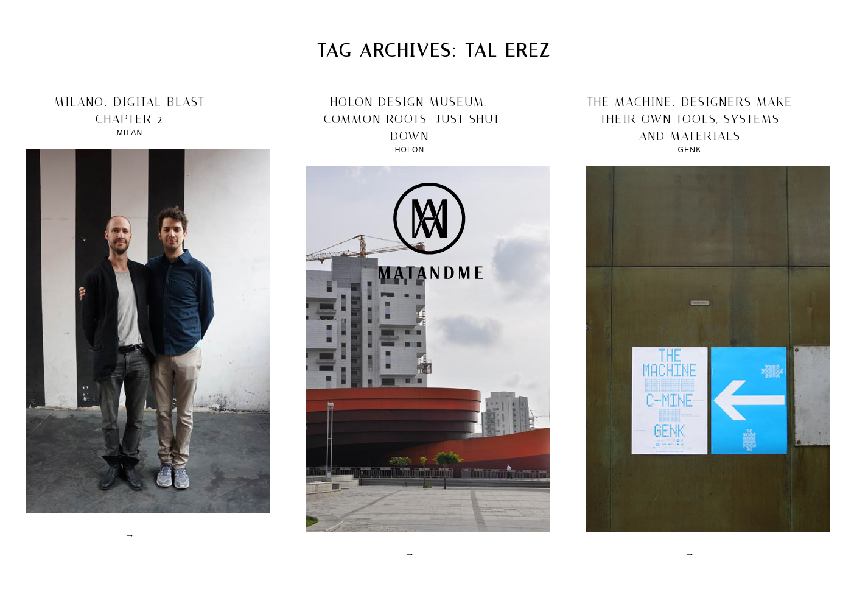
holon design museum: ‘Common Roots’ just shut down (410, 119)
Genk (690, 150)
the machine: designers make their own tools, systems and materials (690, 119)
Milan (130, 133)
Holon (410, 150)
